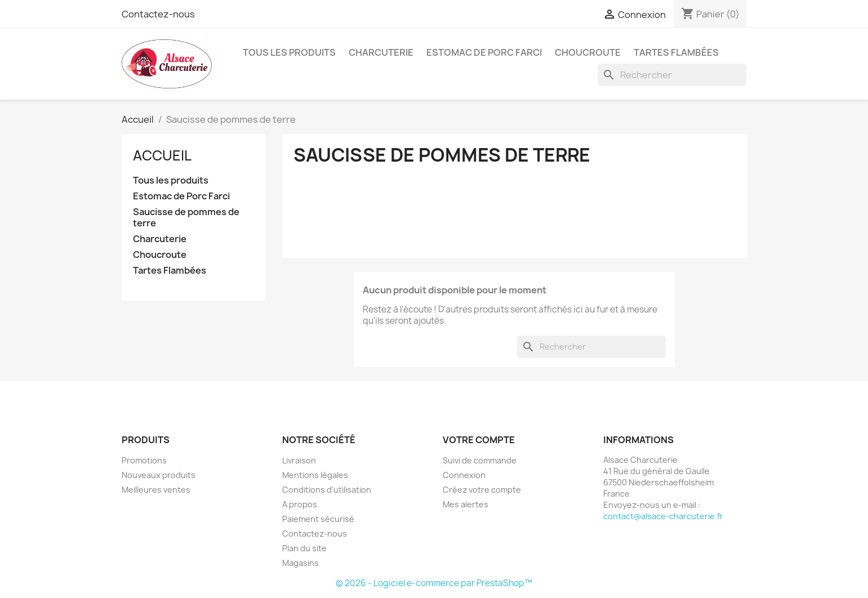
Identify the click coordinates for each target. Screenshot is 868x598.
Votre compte (479, 440)
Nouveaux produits (159, 475)
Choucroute (588, 52)
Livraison (299, 460)
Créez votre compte (482, 490)
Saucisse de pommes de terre (186, 218)
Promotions (144, 460)
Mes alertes (466, 504)
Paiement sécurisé (318, 519)
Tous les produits (289, 52)
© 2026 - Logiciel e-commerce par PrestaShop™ (434, 583)
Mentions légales (315, 475)
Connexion (464, 475)
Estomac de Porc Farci (484, 52)
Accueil (162, 155)
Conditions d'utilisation (327, 490)
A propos (300, 504)
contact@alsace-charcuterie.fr (663, 516)
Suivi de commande (480, 460)
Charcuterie (381, 52)
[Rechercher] (672, 75)
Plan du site (304, 548)
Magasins (301, 563)
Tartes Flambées (676, 52)
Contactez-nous (158, 14)
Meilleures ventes (156, 490)
